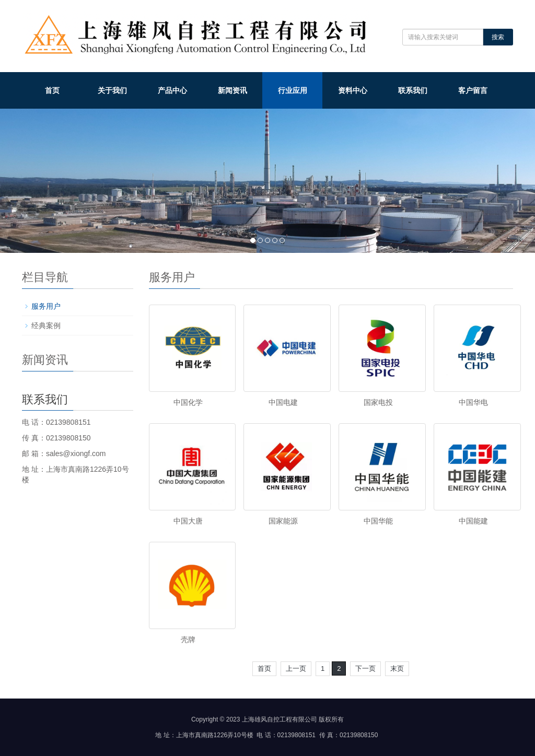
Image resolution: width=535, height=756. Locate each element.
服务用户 (46, 306)
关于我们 (112, 90)
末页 (397, 668)
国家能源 (283, 521)
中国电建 (283, 402)
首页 (52, 90)
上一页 (296, 668)
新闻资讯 (232, 90)
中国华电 (473, 402)
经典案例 (46, 325)
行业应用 (293, 90)
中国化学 (188, 402)
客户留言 (473, 90)
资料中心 (353, 90)
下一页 (365, 668)
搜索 (498, 37)
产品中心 (172, 90)
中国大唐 (188, 521)
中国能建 (473, 521)
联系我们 (413, 90)
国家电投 (378, 402)
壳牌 (188, 639)
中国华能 (378, 521)
